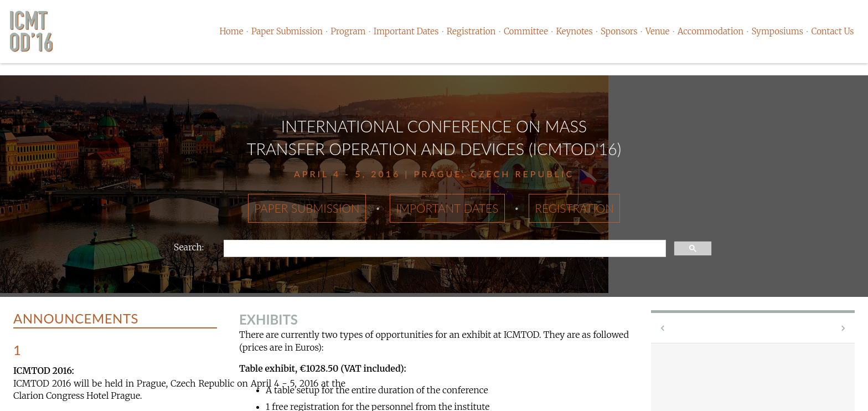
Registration (471, 31)
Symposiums (777, 31)
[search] (444, 249)
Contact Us (832, 31)
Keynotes (574, 31)
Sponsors (619, 31)
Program (348, 31)
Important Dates (406, 31)
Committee (526, 31)
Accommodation (711, 31)
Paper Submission (287, 31)
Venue (657, 31)
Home (231, 31)
